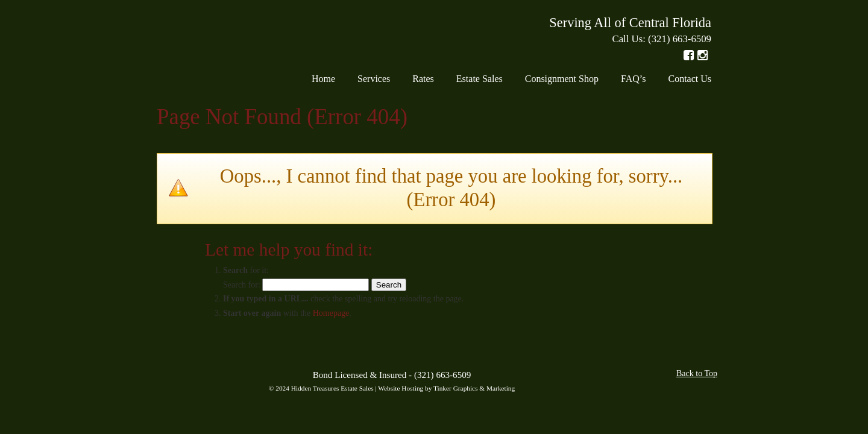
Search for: (242, 285)
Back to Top (697, 373)
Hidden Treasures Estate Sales (209, 36)
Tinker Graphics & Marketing (474, 388)
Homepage (331, 313)
